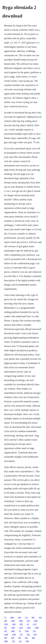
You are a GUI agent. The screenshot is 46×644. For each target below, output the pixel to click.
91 (20, 631)
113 (26, 617)
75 (5, 617)
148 (19, 617)
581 (26, 638)
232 (13, 641)
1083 (6, 641)
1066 (12, 617)
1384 (13, 628)
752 (34, 631)
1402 (29, 628)
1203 (27, 631)
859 (21, 624)
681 (33, 617)
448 (33, 638)
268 (5, 621)
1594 (36, 621)
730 (19, 638)
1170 (35, 624)
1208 (37, 628)
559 (28, 634)
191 (5, 631)
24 (28, 624)
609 (27, 641)
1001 (13, 631)
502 (35, 634)
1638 (6, 634)
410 (28, 621)
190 (5, 638)
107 (5, 628)
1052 (6, 624)
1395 (13, 621)
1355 (21, 628)
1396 (21, 621)
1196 (14, 634)
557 (21, 634)
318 (40, 617)
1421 (14, 624)
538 (12, 638)
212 (20, 641)
